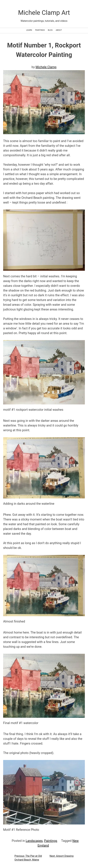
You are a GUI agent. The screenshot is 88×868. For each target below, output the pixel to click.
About (59, 30)
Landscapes (34, 841)
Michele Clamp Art (44, 13)
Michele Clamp (46, 67)
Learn (29, 30)
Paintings (40, 30)
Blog (50, 30)
